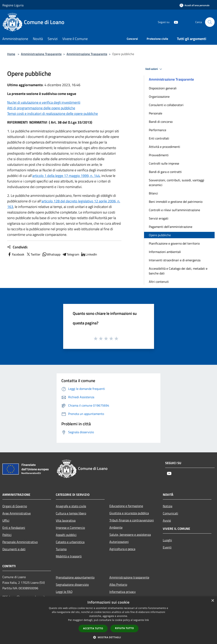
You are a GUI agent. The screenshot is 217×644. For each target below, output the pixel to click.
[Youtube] (174, 22)
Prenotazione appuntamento (75, 577)
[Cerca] (210, 22)
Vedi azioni (154, 69)
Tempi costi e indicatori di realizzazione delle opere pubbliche (53, 114)
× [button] (213, 601)
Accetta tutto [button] (93, 628)
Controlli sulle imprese (164, 163)
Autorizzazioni (119, 542)
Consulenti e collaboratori (166, 105)
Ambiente (116, 527)
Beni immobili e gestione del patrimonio (176, 202)
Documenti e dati (14, 549)
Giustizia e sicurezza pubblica (129, 513)
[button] (109, 637)
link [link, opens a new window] (147, 620)
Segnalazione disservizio (72, 584)
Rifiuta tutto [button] (124, 628)
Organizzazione (159, 97)
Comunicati (170, 513)
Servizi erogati (159, 218)
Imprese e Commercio (70, 528)
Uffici (6, 520)
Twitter (33, 254)
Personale (156, 113)
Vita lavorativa (66, 520)
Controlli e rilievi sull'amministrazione (174, 210)
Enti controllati (159, 138)
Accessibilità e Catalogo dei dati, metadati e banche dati (178, 271)
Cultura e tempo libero (71, 513)
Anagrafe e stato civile (71, 506)
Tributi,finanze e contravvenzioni (132, 520)
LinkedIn (89, 254)
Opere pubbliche (160, 235)
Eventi (167, 547)
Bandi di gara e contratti (165, 172)
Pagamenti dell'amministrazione (171, 227)
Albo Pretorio (118, 584)
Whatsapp (51, 254)
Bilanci (153, 193)
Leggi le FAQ (64, 592)
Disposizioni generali (163, 88)
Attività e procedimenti (164, 147)
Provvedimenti (159, 155)
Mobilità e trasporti (69, 556)
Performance (158, 130)
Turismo (61, 549)
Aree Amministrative (17, 513)
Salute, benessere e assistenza (130, 535)
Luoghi (167, 540)
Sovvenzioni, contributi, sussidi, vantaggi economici (177, 182)
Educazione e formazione (126, 506)
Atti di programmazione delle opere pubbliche (41, 108)
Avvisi (167, 520)
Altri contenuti (159, 282)
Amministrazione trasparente (129, 577)
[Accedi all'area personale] (194, 5)
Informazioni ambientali (165, 252)
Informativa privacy (123, 592)
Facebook (16, 254)
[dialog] (108, 620)
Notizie (168, 506)
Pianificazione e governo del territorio (174, 243)
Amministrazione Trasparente (41, 54)
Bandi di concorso (161, 122)
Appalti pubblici (66, 535)
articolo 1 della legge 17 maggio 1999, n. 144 (66, 176)
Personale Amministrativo (20, 542)
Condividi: (17, 247)
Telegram (71, 254)
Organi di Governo (15, 506)
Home (11, 54)
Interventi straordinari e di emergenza (175, 260)
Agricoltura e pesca (122, 549)
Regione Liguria (13, 5)
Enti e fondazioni (14, 528)
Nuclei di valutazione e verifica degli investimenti (44, 102)
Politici (7, 535)
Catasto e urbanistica (70, 542)
